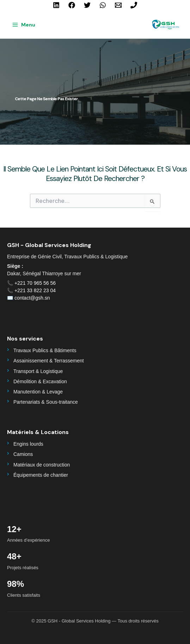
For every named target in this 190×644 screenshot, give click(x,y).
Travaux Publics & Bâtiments (45, 350)
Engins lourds (28, 444)
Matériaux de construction (42, 465)
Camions (23, 454)
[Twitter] (87, 5)
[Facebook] (72, 5)
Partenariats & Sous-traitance (46, 402)
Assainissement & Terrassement (49, 361)
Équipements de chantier (41, 475)
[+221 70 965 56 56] (134, 5)
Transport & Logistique (38, 371)
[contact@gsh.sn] (118, 5)
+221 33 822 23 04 (35, 290)
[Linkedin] (56, 5)
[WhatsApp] (103, 5)
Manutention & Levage (38, 392)
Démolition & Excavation (40, 381)
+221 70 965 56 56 (35, 283)
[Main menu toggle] (23, 25)
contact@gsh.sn (32, 298)
